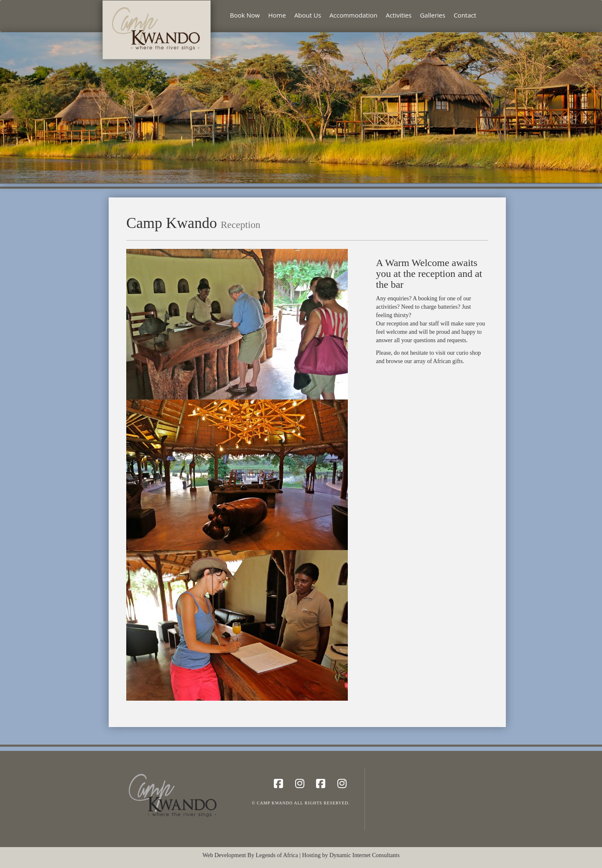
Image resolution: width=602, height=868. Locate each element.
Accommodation (353, 15)
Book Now (245, 15)
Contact (465, 15)
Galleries (432, 15)
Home (277, 15)
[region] (301, 108)
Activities (399, 15)
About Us (308, 15)
